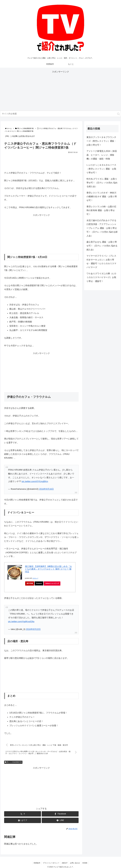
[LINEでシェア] (60, 820)
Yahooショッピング (53, 584)
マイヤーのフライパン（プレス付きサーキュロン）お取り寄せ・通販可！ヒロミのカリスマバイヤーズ (101, 262)
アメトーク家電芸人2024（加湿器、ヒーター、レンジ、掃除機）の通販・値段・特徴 (102, 155)
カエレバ (35, 578)
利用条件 (37, 863)
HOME (85, 863)
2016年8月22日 (33, 629)
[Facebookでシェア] (60, 814)
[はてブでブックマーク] (23, 820)
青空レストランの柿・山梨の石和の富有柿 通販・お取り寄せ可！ (101, 210)
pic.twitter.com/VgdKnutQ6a (21, 622)
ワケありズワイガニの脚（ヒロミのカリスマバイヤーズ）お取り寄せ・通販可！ (101, 277)
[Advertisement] (60, 90)
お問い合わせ (75, 863)
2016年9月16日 (46, 489)
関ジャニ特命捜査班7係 (13, 762)
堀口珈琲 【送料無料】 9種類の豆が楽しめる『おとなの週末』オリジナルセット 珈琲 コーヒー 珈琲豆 (48, 569)
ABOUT (65, 863)
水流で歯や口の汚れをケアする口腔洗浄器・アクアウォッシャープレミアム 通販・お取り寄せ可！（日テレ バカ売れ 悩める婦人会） (102, 228)
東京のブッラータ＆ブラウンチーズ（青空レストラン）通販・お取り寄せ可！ (101, 141)
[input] (60, 114)
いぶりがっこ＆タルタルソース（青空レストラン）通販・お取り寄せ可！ (101, 169)
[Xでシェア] (23, 814)
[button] (118, 114)
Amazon (39, 583)
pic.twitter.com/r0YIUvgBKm (35, 481)
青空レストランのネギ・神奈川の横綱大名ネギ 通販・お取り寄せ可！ (102, 197)
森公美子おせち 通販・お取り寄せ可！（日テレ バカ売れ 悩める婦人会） (102, 246)
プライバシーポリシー (51, 863)
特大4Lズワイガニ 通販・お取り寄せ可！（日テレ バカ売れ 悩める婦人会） (102, 183)
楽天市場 (30, 583)
